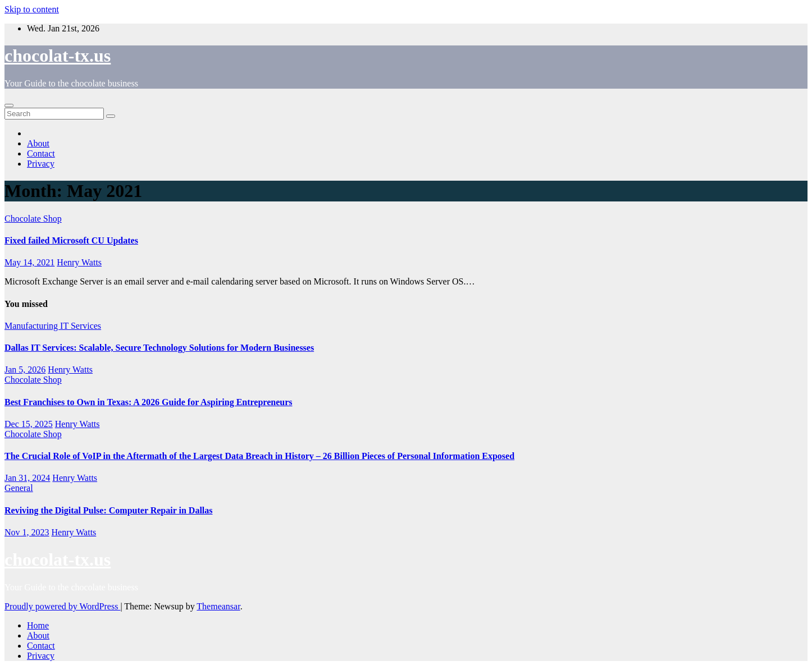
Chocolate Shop (33, 219)
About (38, 143)
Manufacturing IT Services (53, 326)
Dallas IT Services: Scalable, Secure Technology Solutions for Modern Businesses (159, 348)
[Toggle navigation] (9, 105)
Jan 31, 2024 (27, 478)
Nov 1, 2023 (27, 532)
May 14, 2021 (29, 262)
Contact (41, 153)
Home (38, 625)
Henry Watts (79, 262)
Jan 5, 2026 (25, 370)
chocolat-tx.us (58, 56)
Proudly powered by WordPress (62, 606)
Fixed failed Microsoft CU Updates (71, 240)
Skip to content (32, 9)
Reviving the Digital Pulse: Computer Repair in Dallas (109, 510)
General (19, 488)
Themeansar (218, 606)
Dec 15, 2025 (29, 424)
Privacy (41, 164)
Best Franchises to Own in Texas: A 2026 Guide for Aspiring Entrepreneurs (149, 402)
